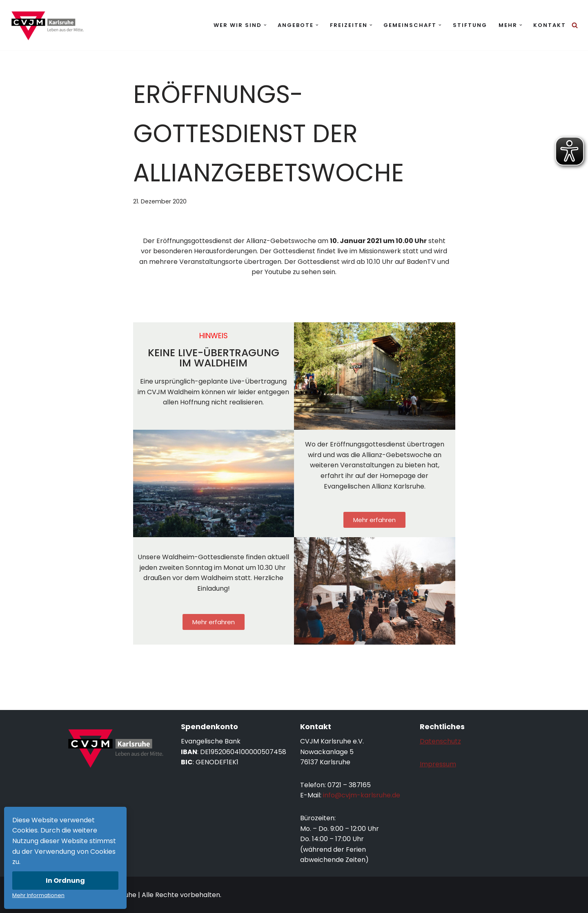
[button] (265, 25)
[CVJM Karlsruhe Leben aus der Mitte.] (47, 25)
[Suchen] (575, 25)
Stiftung (470, 25)
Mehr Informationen (38, 895)
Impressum (438, 764)
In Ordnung (65, 881)
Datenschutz (440, 741)
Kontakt (550, 25)
